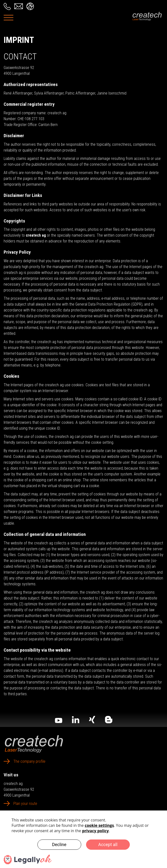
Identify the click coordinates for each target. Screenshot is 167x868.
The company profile (29, 761)
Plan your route (25, 804)
